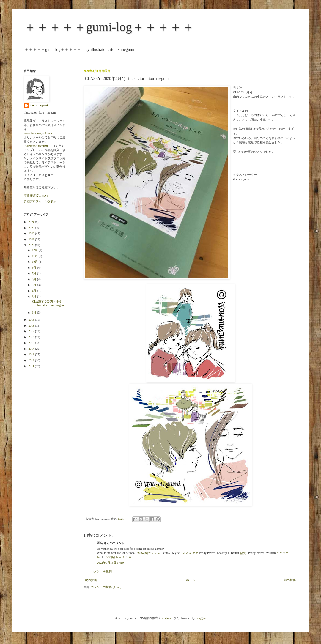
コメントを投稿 (101, 571)
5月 (34, 285)
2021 (32, 239)
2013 (32, 354)
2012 (32, 360)
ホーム (191, 580)
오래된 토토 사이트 (119, 557)
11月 (35, 256)
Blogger (200, 618)
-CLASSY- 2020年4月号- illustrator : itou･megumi (48, 303)
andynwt (167, 618)
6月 (34, 279)
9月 (34, 268)
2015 (32, 343)
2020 (32, 245)
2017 (32, 331)
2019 (32, 320)
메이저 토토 (191, 553)
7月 (34, 273)
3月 (34, 296)
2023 (32, 228)
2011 (32, 366)
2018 (32, 326)
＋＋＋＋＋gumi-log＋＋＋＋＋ (109, 27)
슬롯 (243, 553)
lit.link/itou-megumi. (36, 146)
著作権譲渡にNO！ (36, 196)
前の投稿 (290, 580)
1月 (34, 312)
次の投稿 (91, 580)
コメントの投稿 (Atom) (106, 587)
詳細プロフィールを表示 (40, 201)
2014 (32, 349)
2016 (32, 337)
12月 (35, 250)
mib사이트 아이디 (149, 553)
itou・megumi (39, 105)
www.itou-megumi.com (38, 133)
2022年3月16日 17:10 (110, 563)
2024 (32, 222)
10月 (35, 262)
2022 (32, 233)
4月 (34, 291)
